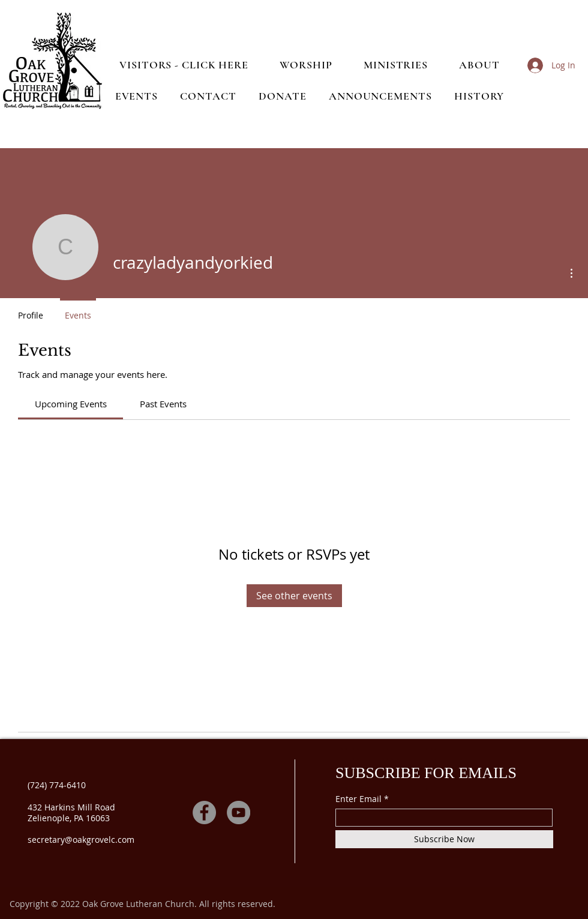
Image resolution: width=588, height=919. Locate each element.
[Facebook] (204, 813)
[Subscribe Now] (444, 839)
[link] (71, 404)
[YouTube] (238, 813)
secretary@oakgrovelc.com (81, 840)
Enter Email (358, 799)
